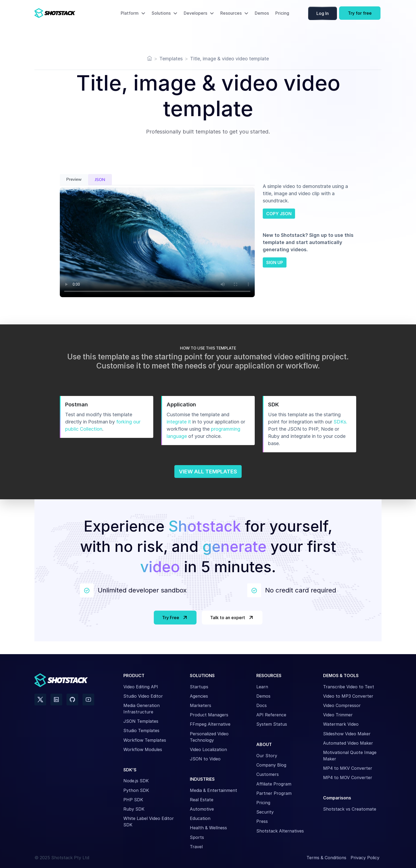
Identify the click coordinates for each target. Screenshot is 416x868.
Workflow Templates (145, 740)
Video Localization (208, 749)
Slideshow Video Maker (347, 734)
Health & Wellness (208, 828)
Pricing (282, 13)
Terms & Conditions (326, 858)
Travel (196, 847)
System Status (272, 724)
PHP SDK (133, 800)
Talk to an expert (232, 618)
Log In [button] (323, 13)
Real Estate (202, 800)
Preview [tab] (74, 179)
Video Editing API (141, 687)
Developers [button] (195, 13)
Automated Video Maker (348, 743)
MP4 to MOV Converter (348, 777)
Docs (262, 705)
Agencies (199, 696)
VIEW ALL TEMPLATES (208, 472)
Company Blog (271, 765)
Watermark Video (341, 724)
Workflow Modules (143, 749)
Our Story (267, 756)
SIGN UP (275, 262)
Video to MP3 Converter (348, 696)
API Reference (271, 715)
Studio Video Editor (143, 696)
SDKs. (340, 422)
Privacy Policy (365, 858)
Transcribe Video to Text (349, 687)
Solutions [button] (161, 13)
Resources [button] (231, 13)
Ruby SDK (134, 809)
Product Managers (209, 715)
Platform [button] (130, 13)
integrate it (179, 422)
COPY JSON (279, 214)
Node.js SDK (136, 781)
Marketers (201, 705)
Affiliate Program (274, 784)
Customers (268, 774)
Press (262, 821)
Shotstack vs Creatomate (350, 809)
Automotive (202, 809)
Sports (197, 837)
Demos (262, 13)
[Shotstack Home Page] (66, 13)
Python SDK (136, 790)
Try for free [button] (360, 13)
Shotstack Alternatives (280, 831)
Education (200, 818)
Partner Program (274, 793)
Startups (199, 687)
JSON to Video (205, 759)
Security (265, 812)
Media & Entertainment (213, 790)
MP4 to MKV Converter (348, 768)
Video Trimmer (338, 715)
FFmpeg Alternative (210, 724)
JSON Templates (141, 721)
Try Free (175, 618)
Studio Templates (141, 730)
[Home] (150, 59)
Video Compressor (342, 705)
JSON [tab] (100, 180)
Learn (262, 687)
